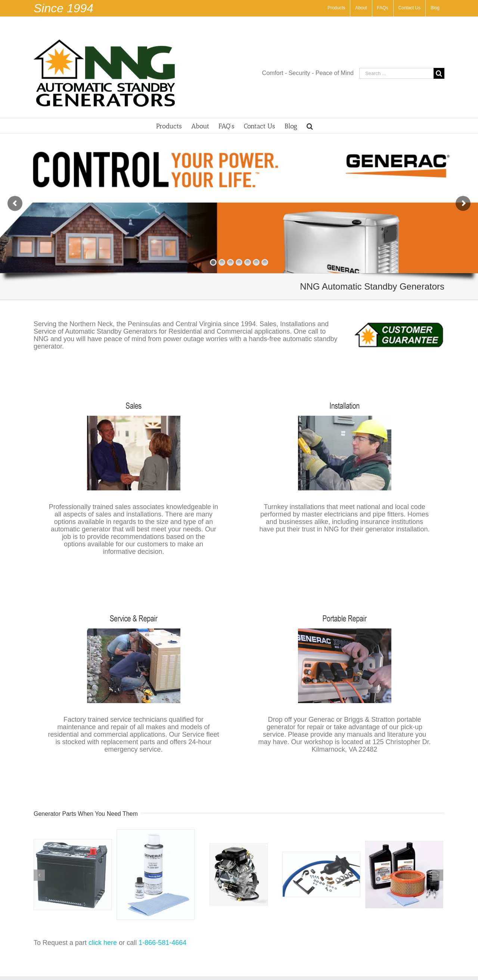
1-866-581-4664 (162, 943)
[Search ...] (396, 73)
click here (103, 943)
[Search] (310, 126)
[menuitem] (336, 8)
